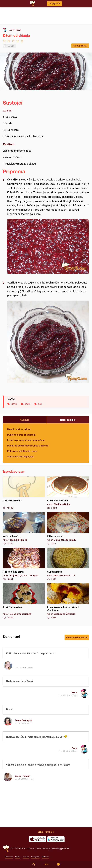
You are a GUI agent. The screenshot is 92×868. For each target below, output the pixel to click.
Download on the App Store (37, 839)
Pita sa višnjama (24, 493)
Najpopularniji (68, 420)
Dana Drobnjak (23, 720)
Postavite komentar (77, 637)
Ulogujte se (54, 4)
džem (27, 404)
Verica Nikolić (23, 776)
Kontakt (66, 849)
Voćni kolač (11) (24, 529)
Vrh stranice (45, 832)
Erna (19, 30)
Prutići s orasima (24, 601)
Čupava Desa (68, 564)
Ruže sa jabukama (24, 564)
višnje (14, 404)
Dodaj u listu (80, 46)
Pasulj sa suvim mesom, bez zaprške (28, 446)
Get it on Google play (56, 839)
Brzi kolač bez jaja (68, 493)
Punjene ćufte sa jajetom (21, 435)
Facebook (9, 857)
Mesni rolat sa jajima (19, 429)
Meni (46, 864)
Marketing (56, 849)
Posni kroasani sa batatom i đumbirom (68, 601)
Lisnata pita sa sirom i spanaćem (26, 440)
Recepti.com (6, 849)
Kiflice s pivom (68, 529)
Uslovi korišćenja (43, 849)
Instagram (35, 857)
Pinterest (45, 857)
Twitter (18, 857)
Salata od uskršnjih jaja (20, 456)
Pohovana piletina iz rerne (22, 451)
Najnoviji (24, 420)
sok (40, 404)
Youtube (26, 857)
